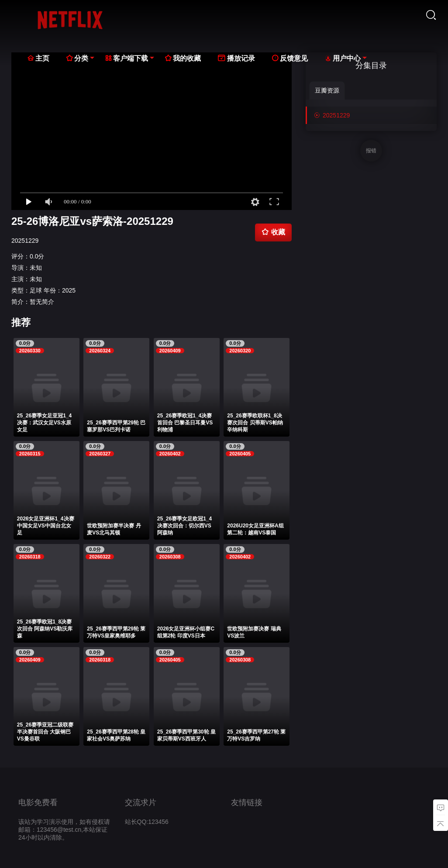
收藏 (273, 232)
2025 (69, 290)
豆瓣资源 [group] (327, 90)
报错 (371, 151)
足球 (36, 290)
